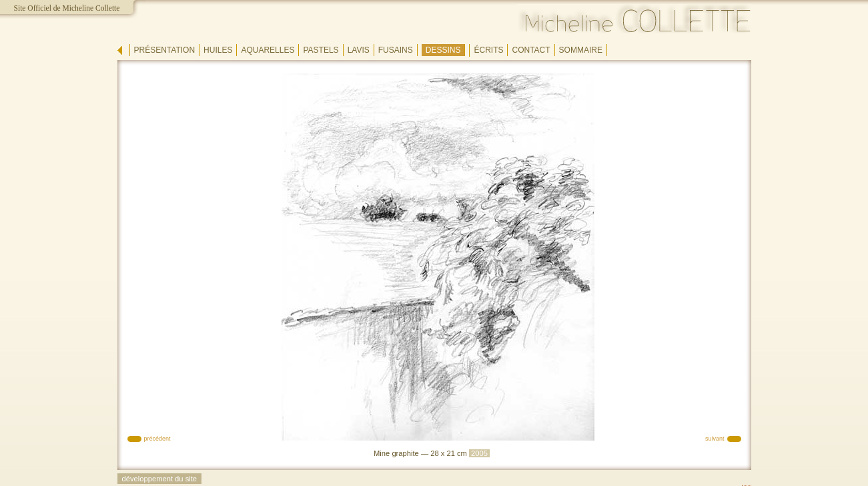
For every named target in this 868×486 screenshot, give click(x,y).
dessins (443, 50)
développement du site (160, 479)
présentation (165, 50)
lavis (359, 50)
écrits (488, 50)
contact (531, 50)
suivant (715, 439)
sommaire (581, 50)
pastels (321, 50)
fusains (396, 50)
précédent (157, 439)
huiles (218, 50)
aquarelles (268, 50)
